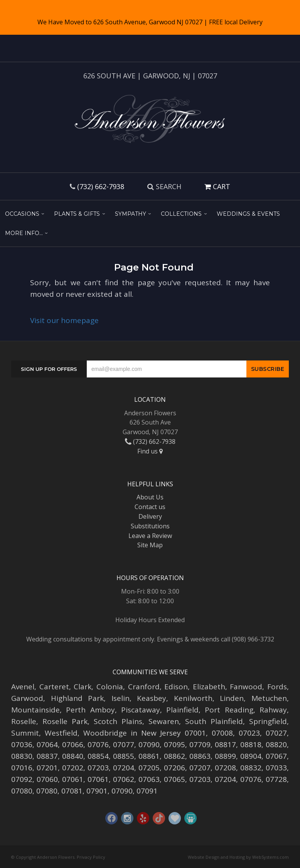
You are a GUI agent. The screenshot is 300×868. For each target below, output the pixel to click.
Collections (181, 214)
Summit (25, 733)
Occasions (22, 214)
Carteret (54, 687)
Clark (83, 687)
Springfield (268, 721)
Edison (176, 687)
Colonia (110, 687)
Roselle (24, 721)
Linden (232, 698)
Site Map (150, 545)
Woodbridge (105, 733)
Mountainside (35, 710)
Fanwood (246, 687)
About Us (150, 497)
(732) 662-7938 (101, 186)
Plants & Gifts (77, 214)
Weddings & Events (248, 214)
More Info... (24, 233)
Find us (150, 451)
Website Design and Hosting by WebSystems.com (238, 857)
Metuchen (269, 698)
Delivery (150, 516)
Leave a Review (150, 536)
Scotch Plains (118, 721)
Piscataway (141, 710)
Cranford (144, 687)
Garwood (27, 698)
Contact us (150, 507)
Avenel (23, 687)
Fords (277, 687)
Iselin (121, 698)
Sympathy (131, 214)
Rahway (273, 710)
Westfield (61, 733)
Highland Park (78, 698)
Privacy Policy (91, 857)
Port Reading (229, 710)
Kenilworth (193, 698)
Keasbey (152, 698)
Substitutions (150, 526)
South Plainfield (214, 721)
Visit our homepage (64, 320)
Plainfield (182, 710)
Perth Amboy (90, 710)
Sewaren (164, 721)
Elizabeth (209, 687)
